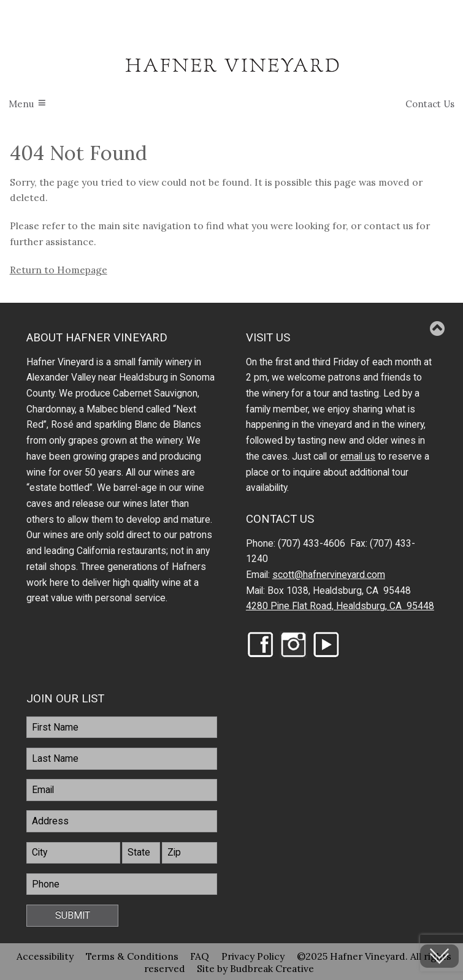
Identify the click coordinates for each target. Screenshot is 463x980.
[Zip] (189, 853)
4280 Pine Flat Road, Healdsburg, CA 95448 (340, 606)
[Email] (122, 790)
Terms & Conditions (132, 955)
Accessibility (45, 955)
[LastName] (122, 759)
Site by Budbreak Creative (255, 968)
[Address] (122, 821)
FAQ (200, 955)
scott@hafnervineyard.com (329, 575)
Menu (21, 104)
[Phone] (122, 884)
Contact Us (430, 104)
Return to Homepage (59, 270)
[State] (141, 853)
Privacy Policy (253, 955)
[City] (73, 853)
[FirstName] (122, 727)
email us (358, 457)
